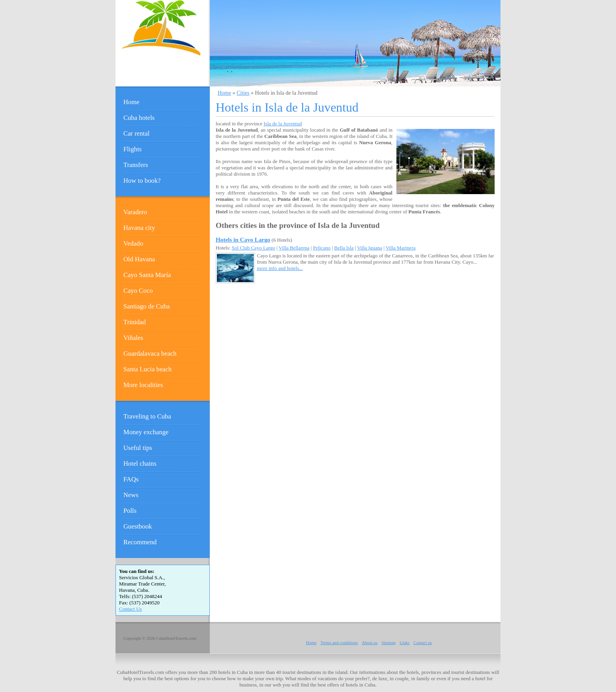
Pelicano (322, 248)
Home (224, 93)
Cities (243, 93)
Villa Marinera (401, 248)
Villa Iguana (370, 248)
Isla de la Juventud (283, 124)
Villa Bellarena (294, 248)
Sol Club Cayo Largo (254, 248)
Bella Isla (344, 248)
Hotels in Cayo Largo (243, 240)
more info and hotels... (280, 268)
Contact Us (130, 609)
